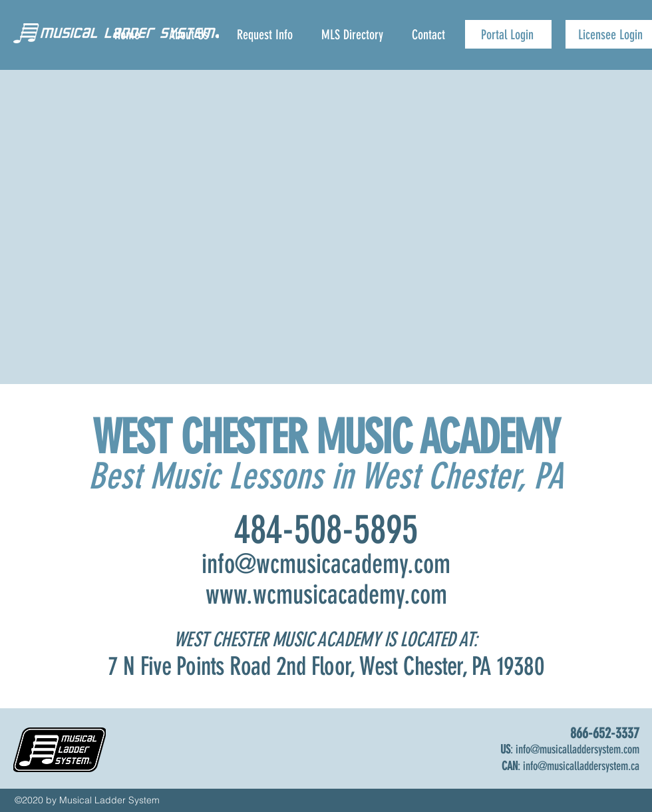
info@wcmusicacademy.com (326, 564)
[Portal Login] (508, 34)
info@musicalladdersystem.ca (581, 766)
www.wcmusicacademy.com (326, 595)
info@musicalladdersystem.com (577, 749)
